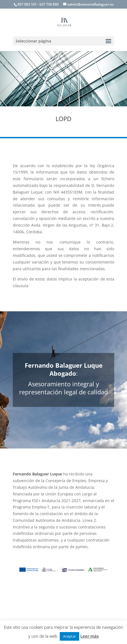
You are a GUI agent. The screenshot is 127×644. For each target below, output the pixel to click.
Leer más (89, 636)
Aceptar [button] (69, 636)
